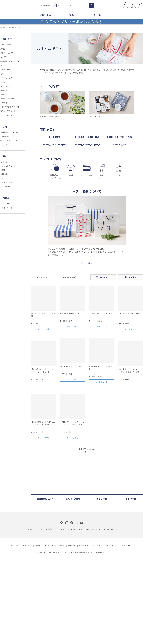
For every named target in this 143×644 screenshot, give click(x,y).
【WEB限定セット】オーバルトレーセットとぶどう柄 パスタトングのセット (129, 372)
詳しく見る (87, 265)
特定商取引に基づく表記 (22, 547)
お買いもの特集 (6, 45)
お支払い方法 (51, 531)
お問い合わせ (5, 187)
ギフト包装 (78, 531)
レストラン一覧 (6, 208)
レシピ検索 (5, 145)
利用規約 (61, 547)
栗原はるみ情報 (73, 500)
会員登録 (133, 7)
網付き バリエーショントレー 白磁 (43, 316)
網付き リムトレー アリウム (70, 368)
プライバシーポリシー (44, 547)
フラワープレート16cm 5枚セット (129, 316)
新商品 (3, 49)
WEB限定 (4, 57)
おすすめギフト (6, 103)
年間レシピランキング (9, 141)
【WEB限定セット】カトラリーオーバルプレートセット (43, 372)
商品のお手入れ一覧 (8, 111)
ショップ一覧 (5, 204)
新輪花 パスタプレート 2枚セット (101, 369)
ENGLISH (126, 547)
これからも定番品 (7, 53)
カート (140, 7)
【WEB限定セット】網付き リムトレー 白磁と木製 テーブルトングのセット (72, 425)
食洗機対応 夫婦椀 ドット (70, 315)
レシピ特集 (5, 136)
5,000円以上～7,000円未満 (119, 137)
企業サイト (84, 547)
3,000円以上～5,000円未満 (87, 137)
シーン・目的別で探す (9, 115)
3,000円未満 (54, 137)
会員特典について (7, 174)
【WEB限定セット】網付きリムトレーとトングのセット (43, 425)
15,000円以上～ (119, 145)
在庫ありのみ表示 (70, 279)
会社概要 (72, 547)
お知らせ (4, 162)
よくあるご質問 (6, 182)
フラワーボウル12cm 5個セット (101, 315)
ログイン (126, 7)
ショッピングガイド (8, 166)
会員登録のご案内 (45, 500)
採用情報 (97, 547)
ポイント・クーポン (94, 531)
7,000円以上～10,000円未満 (54, 145)
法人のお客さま (111, 547)
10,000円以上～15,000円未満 (87, 145)
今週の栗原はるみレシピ (10, 132)
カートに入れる (44, 330)
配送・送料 (65, 531)
